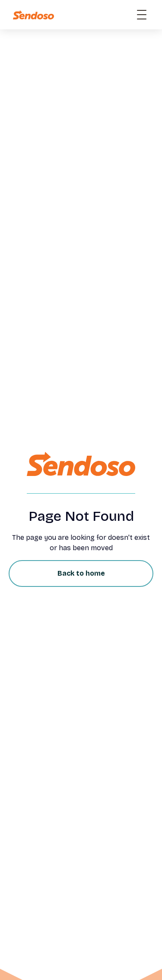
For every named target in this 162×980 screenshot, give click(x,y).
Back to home (81, 573)
